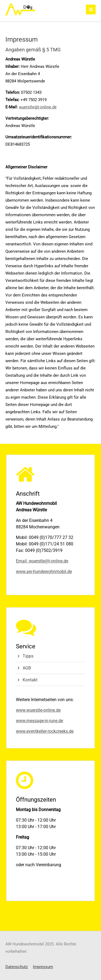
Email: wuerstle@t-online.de (42, 561)
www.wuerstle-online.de (38, 710)
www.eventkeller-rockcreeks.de (45, 731)
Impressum (43, 967)
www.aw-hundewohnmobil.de (44, 571)
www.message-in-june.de (39, 721)
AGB (27, 668)
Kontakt (30, 680)
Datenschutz (17, 967)
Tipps (28, 656)
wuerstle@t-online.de (38, 107)
